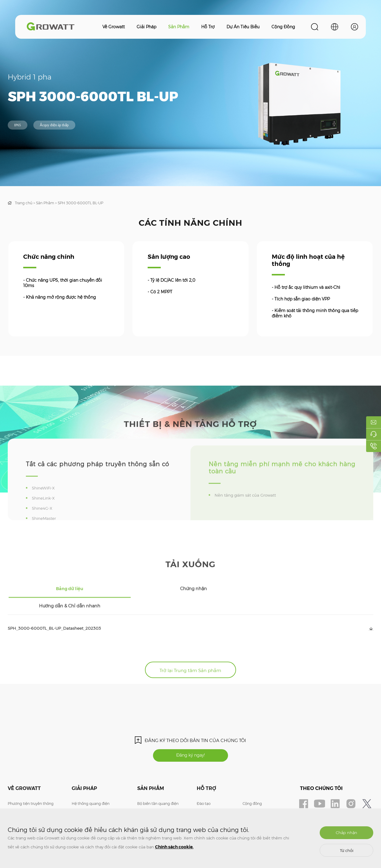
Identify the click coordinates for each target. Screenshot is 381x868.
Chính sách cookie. (174, 847)
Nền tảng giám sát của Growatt (248, 512)
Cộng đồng (283, 27)
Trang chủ (24, 203)
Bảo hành (205, 795)
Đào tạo (204, 786)
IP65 (18, 125)
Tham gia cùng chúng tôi (30, 804)
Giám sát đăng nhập (260, 804)
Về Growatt (114, 27)
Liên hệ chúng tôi (23, 795)
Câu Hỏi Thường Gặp (215, 804)
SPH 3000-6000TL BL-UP (81, 203)
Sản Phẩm (45, 203)
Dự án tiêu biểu (243, 27)
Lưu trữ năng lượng (89, 795)
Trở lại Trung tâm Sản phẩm (190, 650)
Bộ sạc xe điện (84, 804)
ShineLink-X (45, 515)
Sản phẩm (179, 27)
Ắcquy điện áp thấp (54, 125)
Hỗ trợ (208, 27)
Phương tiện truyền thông (31, 786)
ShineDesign (254, 795)
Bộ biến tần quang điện (158, 786)
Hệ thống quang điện (91, 786)
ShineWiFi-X (45, 505)
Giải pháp (146, 27)
